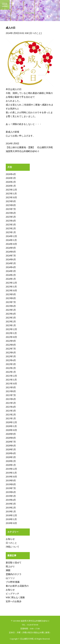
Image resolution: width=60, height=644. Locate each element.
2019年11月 (11, 473)
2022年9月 (11, 341)
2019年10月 (11, 477)
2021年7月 (11, 395)
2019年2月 (11, 508)
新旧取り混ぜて (14, 563)
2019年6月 (11, 492)
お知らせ (10, 539)
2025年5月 (11, 217)
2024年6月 (11, 260)
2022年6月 (11, 353)
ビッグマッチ (12, 594)
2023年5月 (11, 310)
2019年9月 (11, 481)
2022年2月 (11, 368)
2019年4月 (11, 500)
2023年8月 (11, 298)
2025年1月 (11, 232)
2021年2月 (11, 415)
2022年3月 (11, 364)
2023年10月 (11, 291)
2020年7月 (11, 442)
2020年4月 (11, 453)
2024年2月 (11, 275)
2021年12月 (11, 376)
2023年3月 (11, 318)
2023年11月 (11, 287)
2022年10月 (11, 337)
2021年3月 (11, 411)
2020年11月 (11, 426)
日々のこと (35, 33)
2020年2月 (11, 461)
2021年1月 (11, 419)
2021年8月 (11, 391)
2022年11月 (11, 333)
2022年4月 (11, 360)
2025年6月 (11, 213)
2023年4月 (11, 314)
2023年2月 (11, 322)
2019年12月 (11, 469)
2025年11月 (11, 194)
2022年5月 (11, 356)
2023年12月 (11, 283)
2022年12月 (11, 329)
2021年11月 (11, 380)
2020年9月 (11, 434)
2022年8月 (11, 345)
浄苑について (12, 547)
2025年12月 (11, 190)
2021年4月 (11, 407)
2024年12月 (11, 236)
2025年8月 (11, 205)
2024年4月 (11, 267)
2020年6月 (11, 446)
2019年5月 (11, 496)
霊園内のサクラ (14, 574)
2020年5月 (11, 450)
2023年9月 (11, 294)
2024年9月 (11, 248)
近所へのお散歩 (14, 601)
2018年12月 (11, 515)
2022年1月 (11, 372)
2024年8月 (11, 252)
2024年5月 (11, 263)
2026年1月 (11, 186)
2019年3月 (11, 504)
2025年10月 (11, 198)
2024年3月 (11, 271)
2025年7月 (11, 209)
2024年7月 (11, 256)
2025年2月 (11, 229)
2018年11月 (11, 519)
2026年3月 (11, 178)
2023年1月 (11, 325)
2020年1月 (11, 465)
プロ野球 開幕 (13, 582)
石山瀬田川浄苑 (27, 639)
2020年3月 (11, 457)
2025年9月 (11, 201)
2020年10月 (11, 430)
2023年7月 (11, 302)
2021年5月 (11, 403)
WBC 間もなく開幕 (15, 598)
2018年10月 (11, 523)
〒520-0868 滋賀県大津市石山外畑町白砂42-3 (30, 621)
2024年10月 (11, 244)
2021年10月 (11, 384)
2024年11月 (11, 240)
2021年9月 (11, 388)
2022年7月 (11, 349)
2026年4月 (11, 174)
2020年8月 (11, 438)
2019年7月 (11, 488)
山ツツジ (10, 578)
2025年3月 (11, 225)
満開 (8, 570)
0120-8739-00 (33, 625)
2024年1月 (11, 279)
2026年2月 (11, 182)
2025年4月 (11, 221)
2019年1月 (11, 512)
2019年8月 (11, 484)
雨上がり (10, 567)
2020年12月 (11, 422)
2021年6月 (11, 399)
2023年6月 (11, 306)
